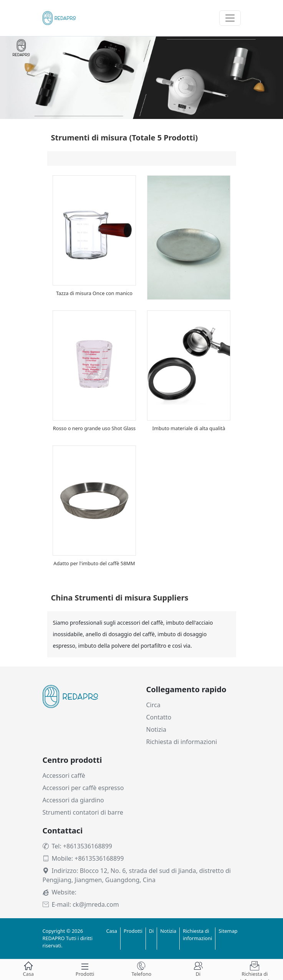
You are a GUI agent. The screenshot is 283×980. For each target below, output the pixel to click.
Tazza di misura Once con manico (94, 293)
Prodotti (133, 931)
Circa (153, 705)
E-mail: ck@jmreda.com (81, 904)
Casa (112, 931)
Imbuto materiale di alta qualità (189, 428)
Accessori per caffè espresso (83, 788)
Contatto (159, 717)
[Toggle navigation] (230, 18)
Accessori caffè (64, 775)
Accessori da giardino (73, 800)
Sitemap (228, 931)
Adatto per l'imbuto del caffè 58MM (94, 563)
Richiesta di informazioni (182, 742)
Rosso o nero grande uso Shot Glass (94, 428)
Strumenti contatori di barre (83, 812)
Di (151, 931)
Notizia (156, 729)
